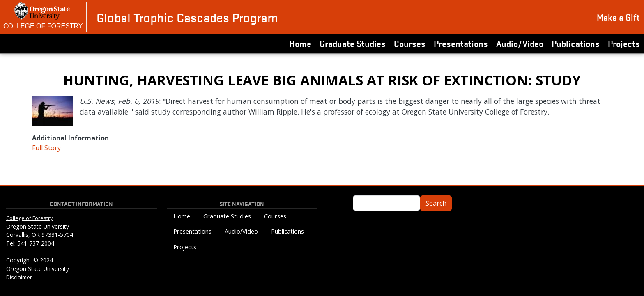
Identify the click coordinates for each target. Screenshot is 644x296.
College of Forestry (43, 26)
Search (436, 203)
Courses (410, 43)
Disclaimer (19, 277)
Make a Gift (618, 17)
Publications (576, 43)
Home (300, 43)
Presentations (461, 43)
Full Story (46, 148)
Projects (624, 43)
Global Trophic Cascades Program (187, 17)
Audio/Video (520, 43)
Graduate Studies (353, 43)
